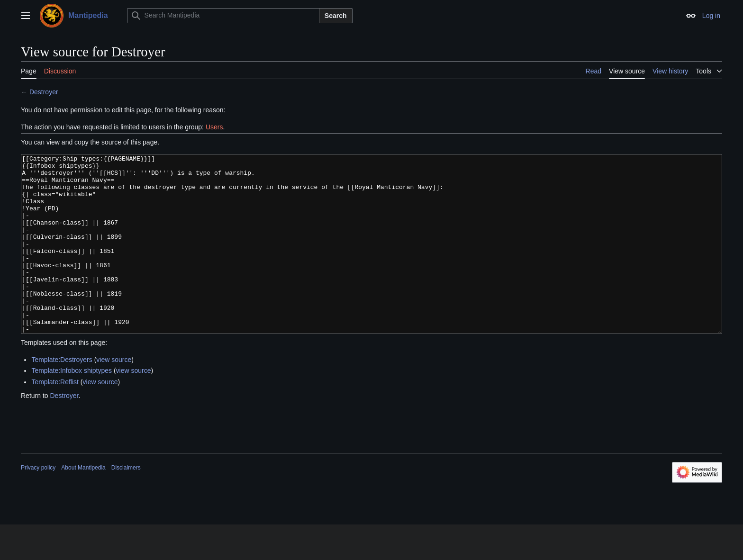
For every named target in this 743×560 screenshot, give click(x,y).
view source (114, 395)
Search (336, 16)
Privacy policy (38, 503)
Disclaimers (126, 503)
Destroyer (44, 92)
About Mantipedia (83, 503)
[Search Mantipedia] (223, 16)
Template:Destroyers (62, 395)
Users (214, 127)
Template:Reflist (55, 417)
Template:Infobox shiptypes (72, 406)
